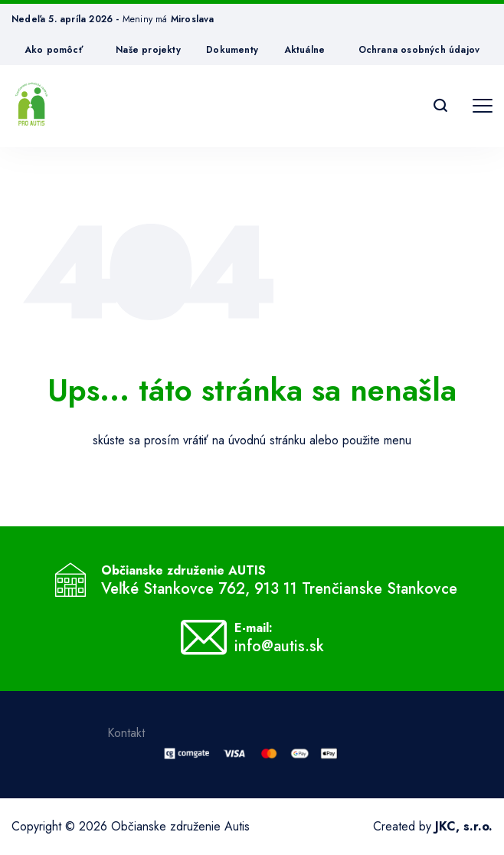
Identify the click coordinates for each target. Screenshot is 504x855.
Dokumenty (232, 50)
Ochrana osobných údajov (419, 50)
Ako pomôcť (54, 50)
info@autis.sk (279, 647)
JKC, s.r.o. (464, 826)
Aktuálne (305, 50)
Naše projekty (148, 50)
